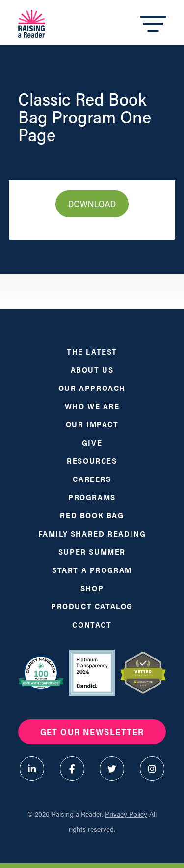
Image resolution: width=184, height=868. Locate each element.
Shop (92, 588)
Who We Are (92, 406)
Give (92, 442)
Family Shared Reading (92, 533)
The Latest (92, 351)
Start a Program (92, 570)
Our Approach (92, 388)
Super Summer (92, 552)
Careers (92, 479)
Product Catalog (92, 606)
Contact (92, 624)
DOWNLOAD (92, 204)
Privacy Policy (126, 814)
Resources (92, 461)
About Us (92, 370)
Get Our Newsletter (92, 732)
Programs (92, 497)
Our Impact (92, 424)
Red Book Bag (92, 515)
